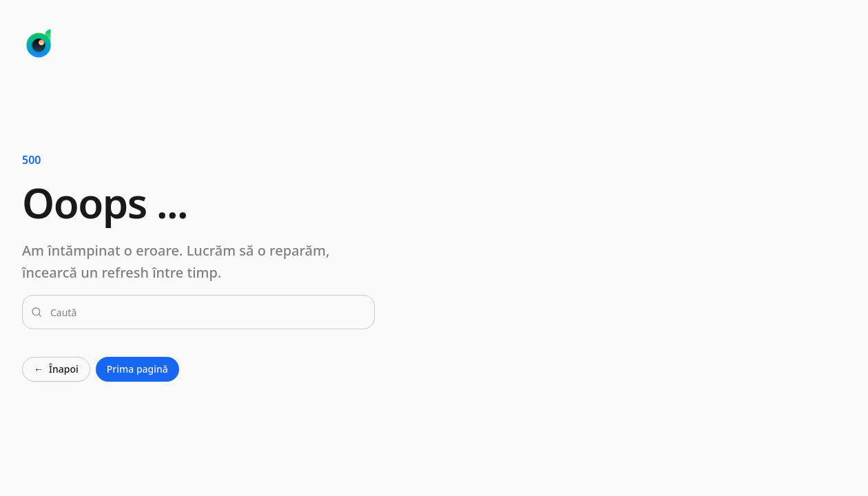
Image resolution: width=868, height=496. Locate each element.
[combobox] (207, 312)
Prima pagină (137, 369)
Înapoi (56, 369)
